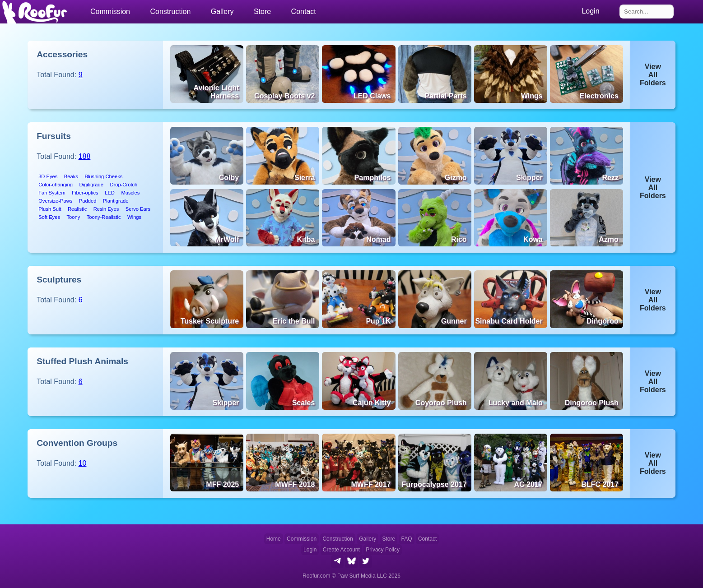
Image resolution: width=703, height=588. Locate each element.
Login (310, 550)
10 (83, 463)
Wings (134, 217)
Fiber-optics (85, 193)
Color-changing (56, 185)
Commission (302, 539)
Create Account (341, 550)
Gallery (222, 12)
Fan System (52, 193)
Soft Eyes (49, 217)
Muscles (130, 193)
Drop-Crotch (123, 185)
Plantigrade (116, 201)
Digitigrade (91, 185)
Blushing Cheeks (103, 176)
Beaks (71, 176)
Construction (338, 539)
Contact (304, 12)
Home (274, 539)
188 (85, 156)
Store (262, 12)
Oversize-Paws (55, 201)
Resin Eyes (106, 209)
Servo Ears (138, 209)
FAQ (407, 539)
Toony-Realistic (104, 217)
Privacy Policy (383, 550)
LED (110, 193)
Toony (73, 217)
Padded (88, 201)
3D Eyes (48, 176)
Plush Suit (50, 209)
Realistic (77, 209)
